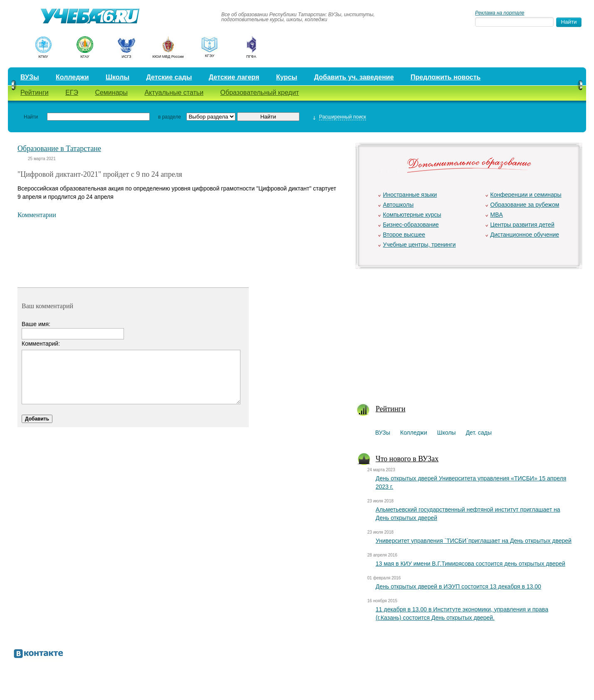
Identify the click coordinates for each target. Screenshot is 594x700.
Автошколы (398, 205)
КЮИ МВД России (168, 57)
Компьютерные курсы (412, 215)
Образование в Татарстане (59, 148)
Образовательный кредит (260, 93)
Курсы (287, 77)
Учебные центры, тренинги (420, 245)
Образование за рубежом (525, 205)
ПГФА (251, 57)
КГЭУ (210, 56)
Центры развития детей (522, 225)
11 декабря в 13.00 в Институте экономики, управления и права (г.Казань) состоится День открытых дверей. (462, 613)
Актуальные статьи (174, 93)
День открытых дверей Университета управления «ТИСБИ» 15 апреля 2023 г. (471, 482)
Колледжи (72, 77)
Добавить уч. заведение (354, 77)
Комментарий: (41, 344)
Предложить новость (445, 77)
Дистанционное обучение (525, 235)
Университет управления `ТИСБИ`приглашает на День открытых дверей (474, 541)
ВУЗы (30, 77)
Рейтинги (35, 93)
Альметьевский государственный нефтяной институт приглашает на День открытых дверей (468, 514)
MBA (497, 215)
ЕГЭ (72, 93)
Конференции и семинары (526, 195)
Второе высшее (404, 235)
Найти (31, 117)
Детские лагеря (234, 77)
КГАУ (85, 57)
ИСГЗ (126, 57)
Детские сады (169, 77)
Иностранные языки (410, 195)
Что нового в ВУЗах (407, 459)
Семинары (111, 93)
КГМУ (43, 57)
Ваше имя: (36, 324)
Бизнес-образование (411, 225)
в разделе (170, 117)
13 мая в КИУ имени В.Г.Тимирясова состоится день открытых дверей (470, 564)
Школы (118, 77)
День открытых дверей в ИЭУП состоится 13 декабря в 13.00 (458, 586)
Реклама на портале (500, 13)
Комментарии (37, 215)
